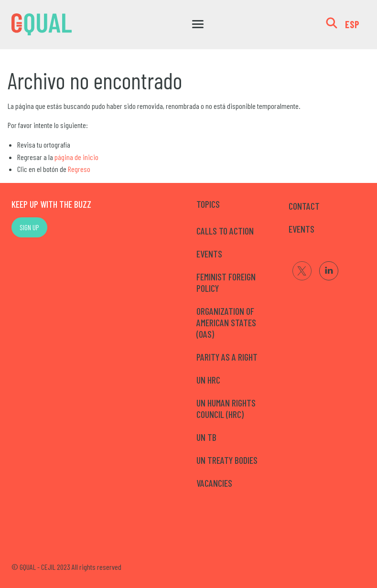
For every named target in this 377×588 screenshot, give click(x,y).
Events (209, 254)
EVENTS (302, 229)
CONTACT (304, 206)
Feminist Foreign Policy (226, 282)
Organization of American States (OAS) (226, 322)
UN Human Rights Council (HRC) (226, 408)
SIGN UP (29, 227)
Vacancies (214, 483)
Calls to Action (225, 231)
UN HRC (208, 380)
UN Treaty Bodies (227, 460)
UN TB (206, 437)
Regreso (79, 169)
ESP (352, 24)
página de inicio (76, 157)
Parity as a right (227, 357)
